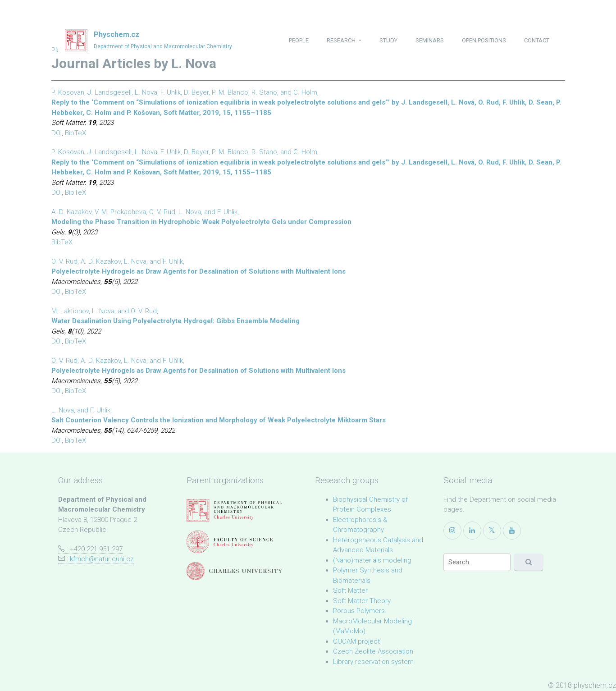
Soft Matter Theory (362, 601)
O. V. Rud (162, 212)
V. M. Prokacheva (120, 212)
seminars (430, 40)
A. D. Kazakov (71, 212)
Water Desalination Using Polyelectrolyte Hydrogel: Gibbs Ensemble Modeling (176, 321)
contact (537, 40)
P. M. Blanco (230, 92)
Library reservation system (373, 662)
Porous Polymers (359, 611)
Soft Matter (350, 590)
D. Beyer (196, 92)
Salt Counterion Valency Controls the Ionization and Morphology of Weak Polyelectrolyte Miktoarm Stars (219, 420)
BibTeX (75, 133)
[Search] (477, 562)
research (342, 40)
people (299, 40)
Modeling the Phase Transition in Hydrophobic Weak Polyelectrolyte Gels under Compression (201, 222)
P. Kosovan (68, 92)
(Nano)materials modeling (372, 560)
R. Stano (264, 92)
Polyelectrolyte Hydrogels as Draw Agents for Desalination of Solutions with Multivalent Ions (198, 271)
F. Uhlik (171, 92)
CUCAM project (356, 641)
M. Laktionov (70, 311)
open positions (484, 40)
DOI (57, 133)
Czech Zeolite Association (373, 651)
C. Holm (305, 92)
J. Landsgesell (110, 92)
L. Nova (146, 92)
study (388, 40)
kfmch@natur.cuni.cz (102, 559)
